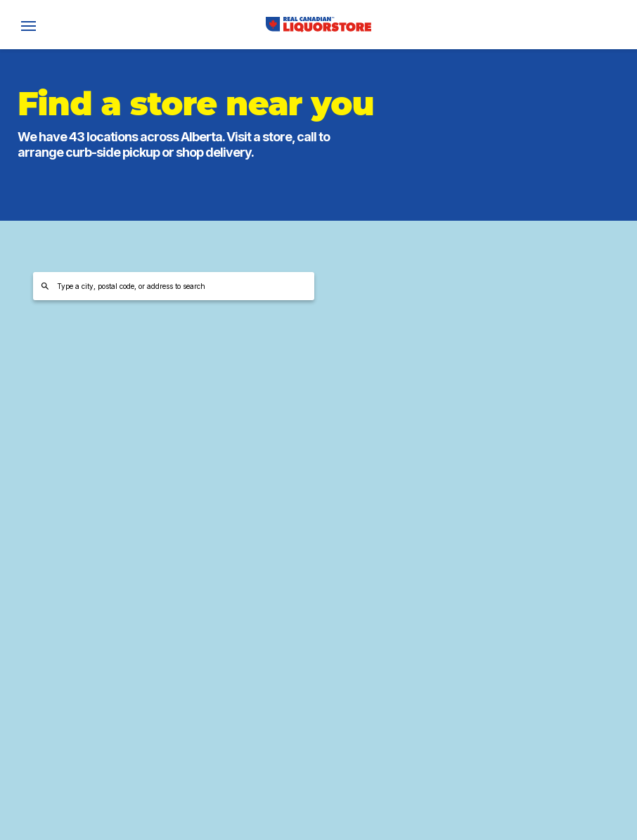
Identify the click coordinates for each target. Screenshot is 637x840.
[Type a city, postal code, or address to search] (174, 286)
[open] (28, 25)
